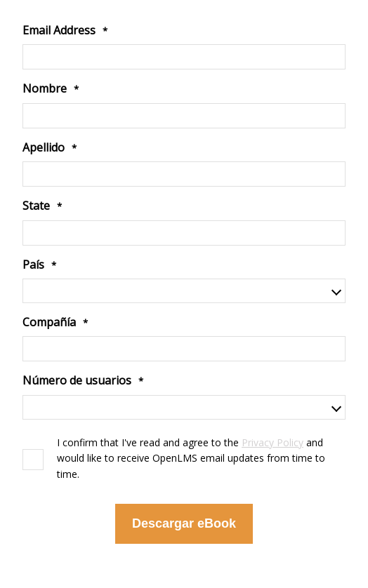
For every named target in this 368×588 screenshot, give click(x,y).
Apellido (44, 147)
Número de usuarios (77, 380)
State (36, 206)
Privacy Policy (272, 442)
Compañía (49, 322)
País (33, 265)
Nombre (45, 88)
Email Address (59, 30)
